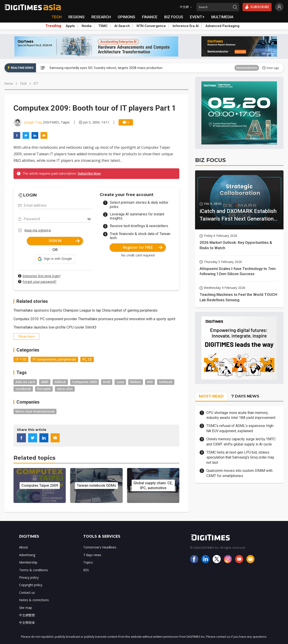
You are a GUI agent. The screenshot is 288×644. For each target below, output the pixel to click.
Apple (70, 26)
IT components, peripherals (54, 359)
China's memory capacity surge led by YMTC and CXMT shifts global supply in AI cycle (241, 442)
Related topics (34, 458)
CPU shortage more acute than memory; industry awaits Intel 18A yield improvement (241, 415)
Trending (53, 26)
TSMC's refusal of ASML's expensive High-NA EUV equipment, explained (240, 428)
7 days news (92, 555)
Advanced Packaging (222, 26)
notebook (23, 389)
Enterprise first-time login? (42, 276)
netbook (166, 382)
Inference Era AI (186, 26)
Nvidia (87, 26)
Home (9, 84)
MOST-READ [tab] (211, 396)
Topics (88, 562)
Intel (107, 382)
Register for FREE (143, 247)
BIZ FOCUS (174, 17)
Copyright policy (31, 585)
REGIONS (76, 17)
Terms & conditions (34, 570)
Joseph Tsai (33, 122)
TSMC (103, 26)
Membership (28, 562)
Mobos (136, 382)
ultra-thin (65, 389)
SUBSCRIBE (257, 7)
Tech (23, 84)
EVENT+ (197, 17)
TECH (57, 17)
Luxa (120, 382)
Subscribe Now (89, 173)
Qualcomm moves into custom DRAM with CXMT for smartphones (239, 473)
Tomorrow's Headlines (100, 547)
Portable (44, 389)
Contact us (27, 593)
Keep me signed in (38, 230)
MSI (150, 382)
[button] (55, 259)
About (24, 547)
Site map (26, 608)
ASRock (60, 382)
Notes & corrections (34, 600)
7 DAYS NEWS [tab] (245, 396)
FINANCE (150, 17)
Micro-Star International (35, 411)
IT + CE (21, 359)
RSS (86, 570)
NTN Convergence (151, 26)
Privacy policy (29, 577)
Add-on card (25, 382)
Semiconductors (247, 68)
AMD (45, 382)
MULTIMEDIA (222, 17)
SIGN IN (64, 241)
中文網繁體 (27, 615)
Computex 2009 (84, 382)
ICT (36, 84)
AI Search (122, 26)
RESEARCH (101, 17)
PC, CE (87, 359)
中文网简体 (27, 622)
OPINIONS (126, 17)
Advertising (27, 555)
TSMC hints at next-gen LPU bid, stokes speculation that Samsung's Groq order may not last (240, 457)
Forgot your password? (39, 282)
